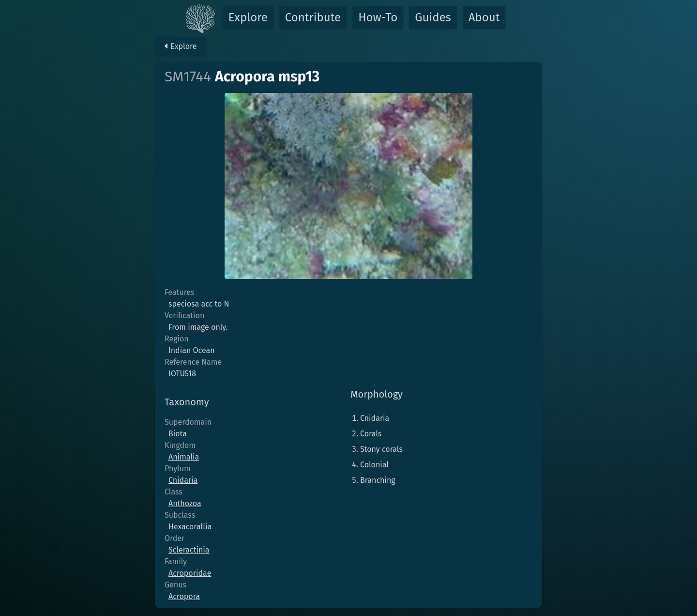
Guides (433, 17)
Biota (178, 434)
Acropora (184, 596)
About (484, 17)
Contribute (313, 17)
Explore (248, 17)
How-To (378, 17)
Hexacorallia (190, 527)
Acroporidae (190, 573)
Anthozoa (185, 503)
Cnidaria (183, 480)
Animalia (184, 457)
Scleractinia (189, 550)
